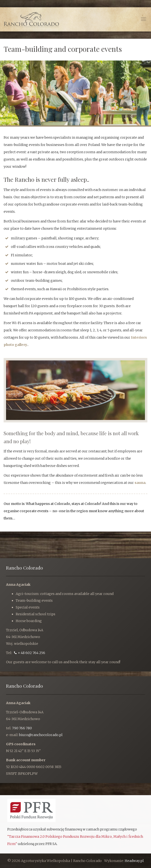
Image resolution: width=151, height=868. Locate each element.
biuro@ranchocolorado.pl (41, 735)
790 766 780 (22, 728)
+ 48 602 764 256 (30, 653)
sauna (140, 483)
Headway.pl (134, 861)
